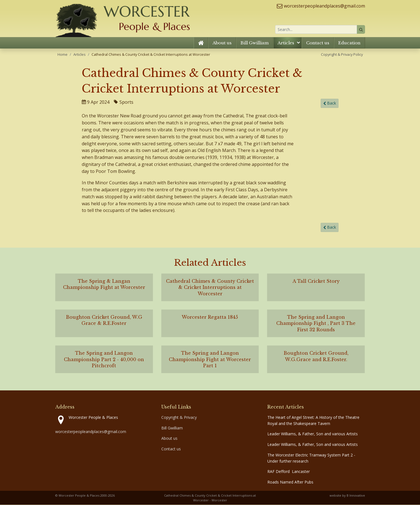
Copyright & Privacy (179, 418)
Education (349, 43)
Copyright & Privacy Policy (342, 55)
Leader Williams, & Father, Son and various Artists (313, 434)
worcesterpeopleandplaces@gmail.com (324, 6)
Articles (286, 43)
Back (330, 104)
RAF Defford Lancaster (289, 472)
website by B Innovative (347, 496)
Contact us (318, 43)
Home (63, 55)
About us (222, 43)
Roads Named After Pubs (290, 482)
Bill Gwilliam (255, 43)
